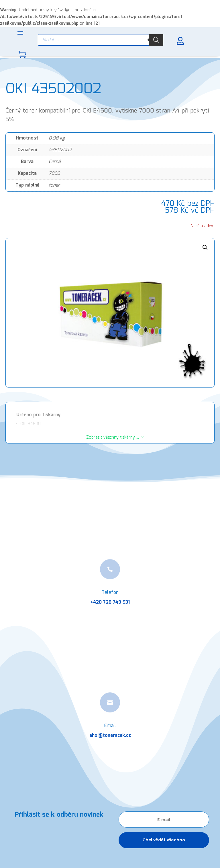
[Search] (156, 40)
